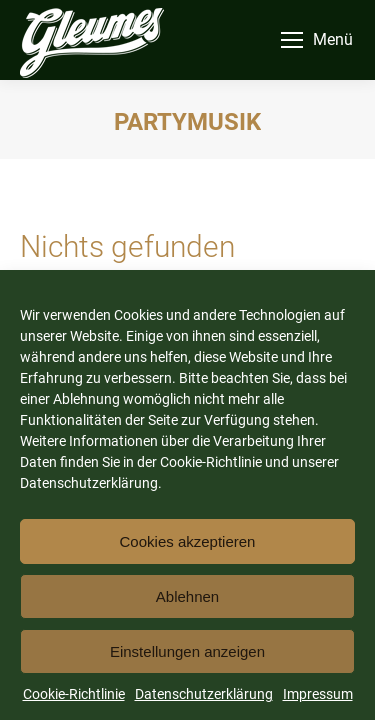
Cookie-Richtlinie (74, 694)
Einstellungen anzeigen (187, 651)
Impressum (318, 694)
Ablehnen (187, 596)
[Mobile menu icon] (317, 40)
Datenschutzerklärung (204, 694)
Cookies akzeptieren (188, 541)
